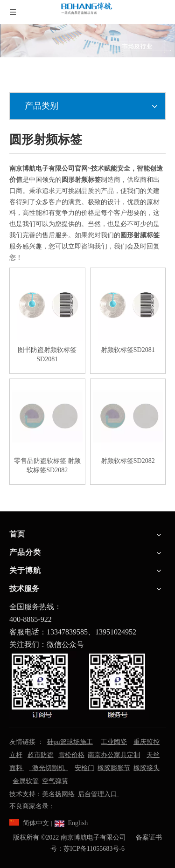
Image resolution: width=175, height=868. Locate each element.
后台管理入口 (98, 794)
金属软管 (26, 781)
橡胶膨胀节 (114, 768)
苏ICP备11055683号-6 (94, 849)
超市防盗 (41, 755)
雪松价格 (71, 755)
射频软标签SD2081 (128, 350)
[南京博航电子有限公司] (87, 41)
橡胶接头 (147, 768)
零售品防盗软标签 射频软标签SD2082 (48, 465)
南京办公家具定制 (114, 755)
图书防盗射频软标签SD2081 (47, 355)
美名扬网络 (58, 794)
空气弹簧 (55, 781)
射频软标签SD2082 (128, 461)
